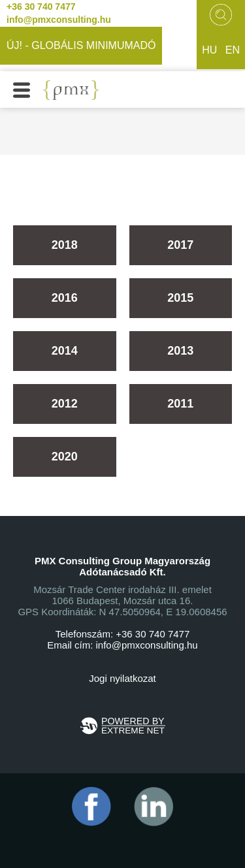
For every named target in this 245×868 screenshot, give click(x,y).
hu (209, 50)
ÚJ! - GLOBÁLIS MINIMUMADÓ (81, 45)
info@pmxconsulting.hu (59, 20)
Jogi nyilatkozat (122, 678)
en (233, 50)
